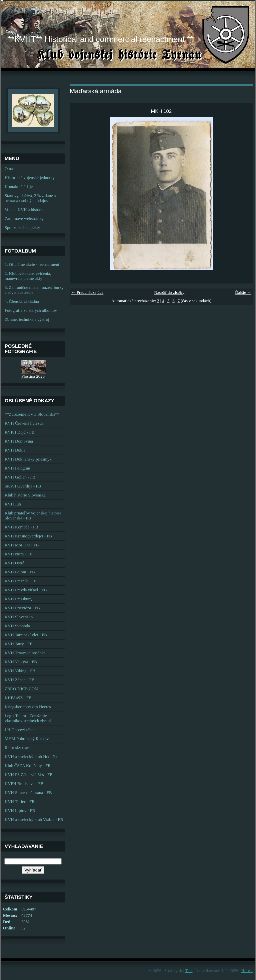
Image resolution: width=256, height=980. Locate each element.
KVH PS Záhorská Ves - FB (29, 775)
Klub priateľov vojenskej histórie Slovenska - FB (33, 516)
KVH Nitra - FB (19, 554)
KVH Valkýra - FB (21, 662)
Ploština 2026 (33, 376)
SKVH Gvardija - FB (23, 486)
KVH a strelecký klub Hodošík (31, 757)
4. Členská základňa (22, 301)
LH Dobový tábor (20, 730)
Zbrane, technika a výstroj (27, 319)
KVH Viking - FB (20, 671)
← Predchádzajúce (87, 293)
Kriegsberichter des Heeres (28, 707)
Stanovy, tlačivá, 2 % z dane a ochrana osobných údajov (30, 198)
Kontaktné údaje (19, 187)
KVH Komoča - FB (21, 527)
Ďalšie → (243, 293)
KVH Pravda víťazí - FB (26, 590)
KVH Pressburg (18, 599)
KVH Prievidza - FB (22, 608)
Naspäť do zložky (169, 293)
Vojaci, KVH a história (24, 210)
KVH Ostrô (14, 563)
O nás (10, 169)
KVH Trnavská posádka (25, 653)
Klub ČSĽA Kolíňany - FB (28, 766)
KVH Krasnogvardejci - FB (28, 536)
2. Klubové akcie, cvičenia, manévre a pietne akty (28, 276)
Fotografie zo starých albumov (31, 310)
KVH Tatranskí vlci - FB (26, 635)
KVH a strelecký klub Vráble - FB (34, 820)
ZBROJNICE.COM (21, 689)
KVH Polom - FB (20, 572)
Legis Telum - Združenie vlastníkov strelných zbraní (28, 718)
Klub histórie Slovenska (25, 495)
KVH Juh (13, 504)
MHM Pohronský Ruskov (27, 739)
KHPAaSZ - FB (18, 698)
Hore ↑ (247, 971)
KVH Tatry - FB (19, 644)
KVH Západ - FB (19, 680)
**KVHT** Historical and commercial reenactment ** (100, 39)
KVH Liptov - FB (20, 811)
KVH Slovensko (19, 617)
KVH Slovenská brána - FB (28, 793)
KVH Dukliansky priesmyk (28, 459)
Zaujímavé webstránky (24, 219)
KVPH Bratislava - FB (24, 784)
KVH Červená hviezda (24, 423)
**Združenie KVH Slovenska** (32, 414)
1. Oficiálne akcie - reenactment (32, 265)
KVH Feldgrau (17, 468)
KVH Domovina (19, 441)
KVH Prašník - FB (21, 581)
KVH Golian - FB (20, 477)
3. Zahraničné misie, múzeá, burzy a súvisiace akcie (34, 290)
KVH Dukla (15, 450)
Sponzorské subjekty (22, 228)
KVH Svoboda (17, 626)
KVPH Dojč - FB (19, 432)
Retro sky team (17, 748)
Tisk (189, 971)
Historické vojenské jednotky (30, 178)
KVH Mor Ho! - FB (22, 545)
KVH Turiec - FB (20, 802)
